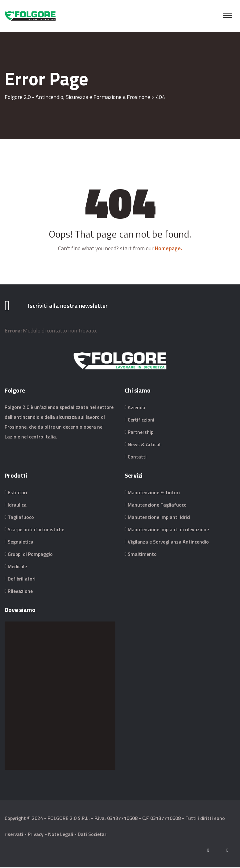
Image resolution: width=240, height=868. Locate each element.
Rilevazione (20, 592)
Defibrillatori (22, 579)
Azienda (137, 408)
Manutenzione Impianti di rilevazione (168, 530)
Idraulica (17, 505)
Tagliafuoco (21, 518)
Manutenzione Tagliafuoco (157, 505)
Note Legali (61, 835)
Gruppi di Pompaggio (30, 555)
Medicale (17, 567)
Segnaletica (21, 542)
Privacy (36, 835)
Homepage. (168, 248)
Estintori (17, 493)
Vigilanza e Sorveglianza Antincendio (168, 542)
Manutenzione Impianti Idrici (159, 518)
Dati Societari (93, 835)
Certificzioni (141, 420)
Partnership (141, 433)
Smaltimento (142, 555)
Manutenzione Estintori (154, 493)
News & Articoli (145, 445)
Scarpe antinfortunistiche (36, 530)
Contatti (137, 457)
